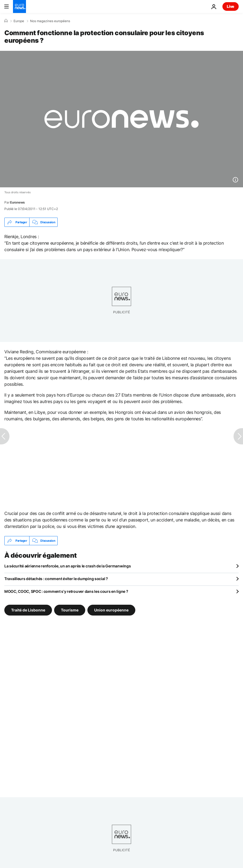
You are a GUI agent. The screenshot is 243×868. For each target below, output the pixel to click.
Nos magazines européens (50, 21)
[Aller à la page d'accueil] (19, 6)
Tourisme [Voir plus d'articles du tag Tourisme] (70, 610)
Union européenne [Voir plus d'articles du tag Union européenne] (111, 610)
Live (231, 6)
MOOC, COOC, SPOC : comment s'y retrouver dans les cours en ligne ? (66, 591)
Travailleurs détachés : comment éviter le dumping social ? (56, 579)
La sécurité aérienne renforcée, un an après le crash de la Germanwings (68, 566)
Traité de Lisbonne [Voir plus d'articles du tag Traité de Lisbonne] (28, 610)
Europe (19, 21)
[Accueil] (6, 21)
